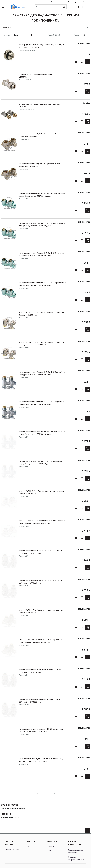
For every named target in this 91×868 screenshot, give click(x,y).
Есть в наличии (84, 44)
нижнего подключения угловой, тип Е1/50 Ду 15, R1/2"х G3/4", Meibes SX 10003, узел (41, 701)
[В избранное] (82, 62)
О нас (49, 851)
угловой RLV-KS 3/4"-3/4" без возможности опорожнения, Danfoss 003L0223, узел (41, 314)
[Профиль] (78, 7)
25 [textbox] (84, 35)
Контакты (86, 2)
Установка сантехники (59, 2)
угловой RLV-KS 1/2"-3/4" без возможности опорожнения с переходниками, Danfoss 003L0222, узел (42, 344)
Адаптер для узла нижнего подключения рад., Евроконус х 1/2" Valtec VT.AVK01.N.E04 (42, 46)
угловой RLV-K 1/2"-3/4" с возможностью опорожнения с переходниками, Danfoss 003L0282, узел (41, 641)
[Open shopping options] (45, 28)
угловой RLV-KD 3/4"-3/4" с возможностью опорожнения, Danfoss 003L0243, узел (41, 492)
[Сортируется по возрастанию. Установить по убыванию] (32, 35)
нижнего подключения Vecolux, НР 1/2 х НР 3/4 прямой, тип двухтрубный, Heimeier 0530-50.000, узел (42, 463)
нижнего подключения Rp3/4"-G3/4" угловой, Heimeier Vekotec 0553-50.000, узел (40, 165)
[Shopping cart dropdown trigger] (88, 7)
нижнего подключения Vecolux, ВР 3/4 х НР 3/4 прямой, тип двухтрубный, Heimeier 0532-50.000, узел (42, 433)
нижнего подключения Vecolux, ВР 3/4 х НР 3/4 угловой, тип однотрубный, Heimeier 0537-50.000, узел (42, 195)
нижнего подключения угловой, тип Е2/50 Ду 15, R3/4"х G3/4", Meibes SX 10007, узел (41, 671)
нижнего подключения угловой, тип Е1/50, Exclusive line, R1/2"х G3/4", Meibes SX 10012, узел (41, 760)
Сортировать (7, 35)
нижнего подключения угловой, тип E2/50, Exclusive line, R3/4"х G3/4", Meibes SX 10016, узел (41, 730)
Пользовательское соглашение (75, 851)
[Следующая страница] (54, 794)
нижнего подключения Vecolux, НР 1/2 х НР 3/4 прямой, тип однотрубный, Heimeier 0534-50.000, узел (42, 403)
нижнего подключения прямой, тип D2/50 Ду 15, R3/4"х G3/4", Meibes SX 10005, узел (40, 552)
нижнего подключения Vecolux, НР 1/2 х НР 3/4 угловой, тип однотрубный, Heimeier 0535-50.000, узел (42, 225)
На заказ (87, 103)
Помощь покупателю (74, 843)
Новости (30, 842)
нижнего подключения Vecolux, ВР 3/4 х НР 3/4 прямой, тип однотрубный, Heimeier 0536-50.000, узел (42, 373)
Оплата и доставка (75, 2)
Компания (52, 842)
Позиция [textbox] (17, 35)
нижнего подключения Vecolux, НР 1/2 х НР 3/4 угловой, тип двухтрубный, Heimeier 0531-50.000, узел (42, 284)
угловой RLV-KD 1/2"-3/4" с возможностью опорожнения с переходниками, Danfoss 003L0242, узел (42, 522)
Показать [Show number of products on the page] (77, 35)
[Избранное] (83, 7)
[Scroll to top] (88, 831)
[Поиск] (64, 7)
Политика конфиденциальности (77, 858)
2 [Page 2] (46, 794)
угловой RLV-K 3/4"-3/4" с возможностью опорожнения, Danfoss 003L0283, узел (41, 611)
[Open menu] (3, 7)
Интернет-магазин (10, 843)
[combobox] (51, 7)
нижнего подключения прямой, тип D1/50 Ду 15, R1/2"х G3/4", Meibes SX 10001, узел (40, 582)
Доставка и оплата (12, 849)
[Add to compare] (76, 62)
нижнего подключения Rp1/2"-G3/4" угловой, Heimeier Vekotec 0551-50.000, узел (40, 135)
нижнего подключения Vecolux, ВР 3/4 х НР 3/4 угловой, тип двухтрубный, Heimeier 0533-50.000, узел (42, 254)
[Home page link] (19, 7)
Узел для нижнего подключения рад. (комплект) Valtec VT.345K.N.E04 (40, 105)
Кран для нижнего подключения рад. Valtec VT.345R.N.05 (36, 76)
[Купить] (88, 62)
